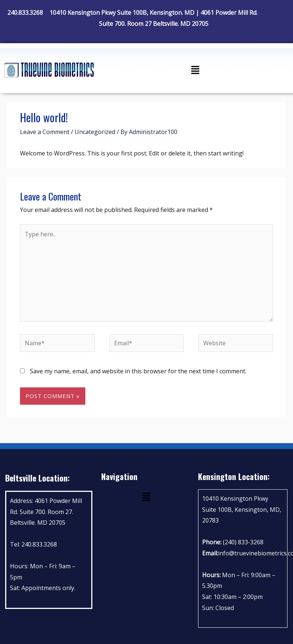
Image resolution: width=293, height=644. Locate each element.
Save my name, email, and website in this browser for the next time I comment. (138, 371)
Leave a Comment (45, 132)
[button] (195, 70)
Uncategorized (95, 132)
